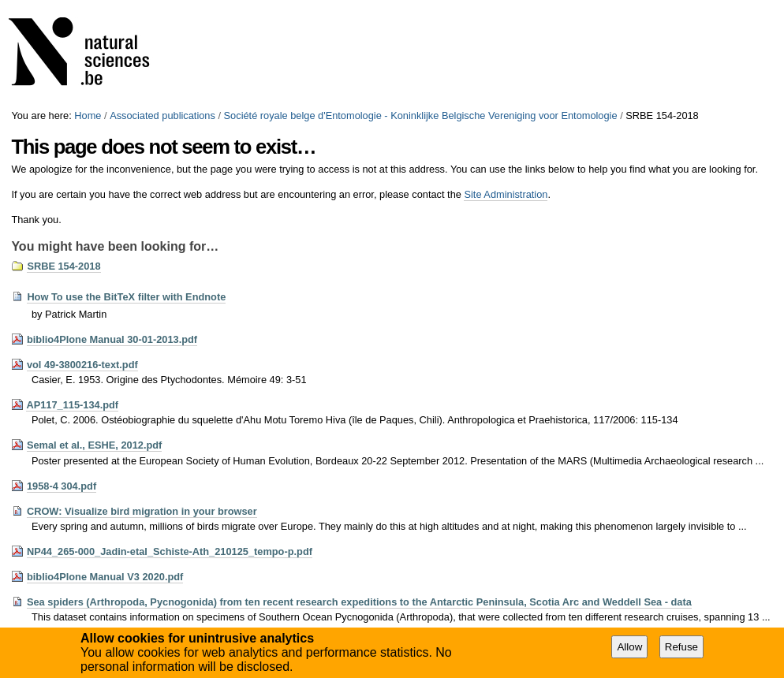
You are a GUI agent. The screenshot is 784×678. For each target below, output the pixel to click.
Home (88, 115)
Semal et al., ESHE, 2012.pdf (94, 445)
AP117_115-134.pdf (72, 405)
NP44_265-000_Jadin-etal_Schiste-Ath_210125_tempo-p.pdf (170, 551)
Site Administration (506, 194)
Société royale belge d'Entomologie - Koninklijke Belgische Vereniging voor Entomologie (421, 115)
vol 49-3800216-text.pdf (82, 365)
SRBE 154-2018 (63, 266)
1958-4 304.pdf (62, 486)
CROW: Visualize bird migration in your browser (142, 511)
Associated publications (162, 115)
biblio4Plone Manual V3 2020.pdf (105, 577)
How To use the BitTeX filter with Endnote (126, 297)
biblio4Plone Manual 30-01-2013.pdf (112, 339)
